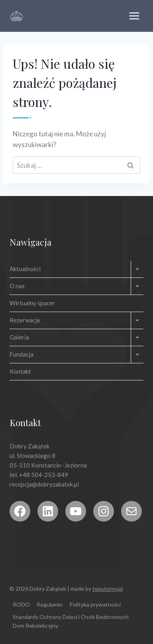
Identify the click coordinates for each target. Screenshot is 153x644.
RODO (21, 604)
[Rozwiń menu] (134, 16)
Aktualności (25, 269)
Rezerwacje (25, 320)
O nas (17, 286)
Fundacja (22, 354)
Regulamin (50, 604)
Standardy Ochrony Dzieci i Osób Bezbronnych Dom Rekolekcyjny (71, 621)
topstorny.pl (108, 589)
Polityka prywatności (95, 604)
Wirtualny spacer (32, 303)
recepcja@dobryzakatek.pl (44, 484)
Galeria (19, 337)
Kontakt (20, 371)
